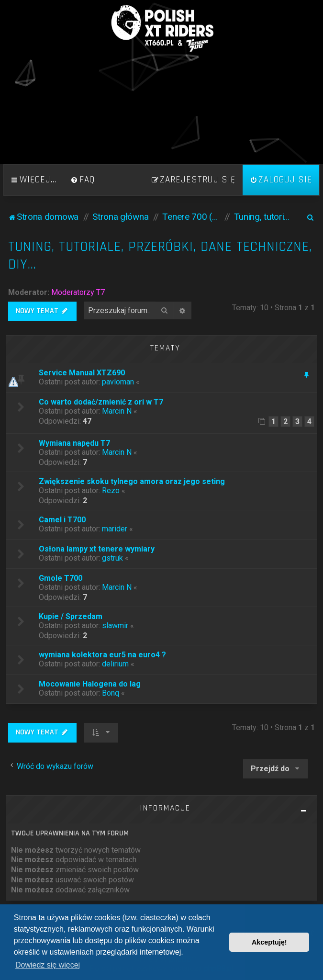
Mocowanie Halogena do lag (90, 684)
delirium (115, 664)
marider (115, 529)
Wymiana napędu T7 (74, 443)
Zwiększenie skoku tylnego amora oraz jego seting (132, 481)
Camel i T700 (62, 520)
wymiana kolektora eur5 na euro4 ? (102, 655)
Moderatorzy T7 (78, 292)
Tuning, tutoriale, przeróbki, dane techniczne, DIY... (160, 256)
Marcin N (117, 411)
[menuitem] (83, 180)
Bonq (111, 693)
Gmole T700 (61, 578)
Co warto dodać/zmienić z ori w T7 (101, 402)
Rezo (111, 490)
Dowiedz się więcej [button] (48, 965)
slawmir (115, 625)
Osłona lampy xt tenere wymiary (97, 549)
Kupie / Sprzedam (71, 616)
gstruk (112, 558)
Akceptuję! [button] (269, 942)
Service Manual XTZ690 (82, 373)
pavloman (118, 382)
